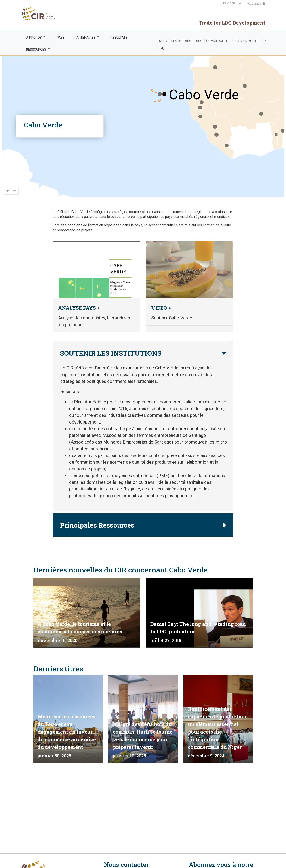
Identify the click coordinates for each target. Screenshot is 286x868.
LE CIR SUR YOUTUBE (247, 41)
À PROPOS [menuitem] (34, 37)
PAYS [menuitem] (61, 38)
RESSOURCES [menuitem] (36, 49)
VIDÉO (159, 308)
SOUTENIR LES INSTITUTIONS (111, 353)
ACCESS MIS (256, 4)
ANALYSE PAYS (77, 308)
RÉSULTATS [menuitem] (119, 38)
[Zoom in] (8, 191)
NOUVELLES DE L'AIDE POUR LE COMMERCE (191, 41)
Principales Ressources (97, 525)
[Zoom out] (15, 191)
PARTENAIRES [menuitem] (85, 37)
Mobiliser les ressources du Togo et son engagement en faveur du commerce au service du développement (67, 732)
